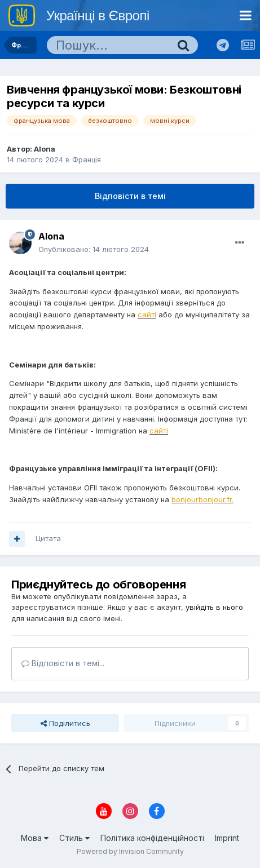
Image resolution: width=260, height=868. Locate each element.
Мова (35, 838)
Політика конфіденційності (152, 838)
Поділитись (65, 723)
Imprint (227, 838)
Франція (87, 160)
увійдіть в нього (214, 607)
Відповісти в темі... (63, 663)
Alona (45, 149)
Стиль (74, 838)
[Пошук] (108, 45)
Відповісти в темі (130, 196)
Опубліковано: (94, 249)
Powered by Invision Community (130, 851)
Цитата (48, 538)
